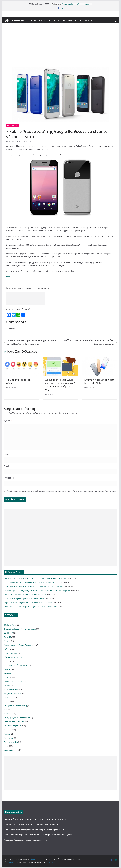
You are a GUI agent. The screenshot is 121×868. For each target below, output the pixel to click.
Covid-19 (7, 637)
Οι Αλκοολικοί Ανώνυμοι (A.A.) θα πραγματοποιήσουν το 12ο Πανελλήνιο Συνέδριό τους (31, 342)
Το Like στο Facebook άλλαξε (18, 381)
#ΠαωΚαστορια (70, 20)
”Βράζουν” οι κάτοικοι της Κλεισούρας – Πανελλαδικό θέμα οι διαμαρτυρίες (90, 342)
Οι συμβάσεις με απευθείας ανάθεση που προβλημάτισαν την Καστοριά (34, 586)
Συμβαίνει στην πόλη (13, 726)
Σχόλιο (8, 421)
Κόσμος (7, 702)
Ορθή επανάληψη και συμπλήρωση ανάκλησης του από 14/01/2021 (31, 582)
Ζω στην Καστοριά (11, 689)
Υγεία (6, 746)
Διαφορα (7, 673)
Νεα (5, 710)
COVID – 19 (8, 633)
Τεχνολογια (8, 738)
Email (7, 466)
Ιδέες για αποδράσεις (12, 693)
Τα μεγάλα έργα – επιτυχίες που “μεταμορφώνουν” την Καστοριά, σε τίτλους (35, 578)
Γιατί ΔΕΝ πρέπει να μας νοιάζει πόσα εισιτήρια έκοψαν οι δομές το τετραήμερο (37, 590)
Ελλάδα (7, 677)
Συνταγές (8, 730)
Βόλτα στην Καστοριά (13, 657)
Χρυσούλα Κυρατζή (25, 142)
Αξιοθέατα (85, 20)
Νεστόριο (8, 714)
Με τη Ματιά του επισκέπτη (15, 706)
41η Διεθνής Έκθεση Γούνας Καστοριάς (20, 629)
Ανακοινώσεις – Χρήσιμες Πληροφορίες (20, 645)
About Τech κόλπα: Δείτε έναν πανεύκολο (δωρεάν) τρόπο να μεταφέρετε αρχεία (60, 385)
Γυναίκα (7, 669)
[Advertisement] (60, 49)
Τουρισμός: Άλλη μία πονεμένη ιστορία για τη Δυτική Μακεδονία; (31, 607)
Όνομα (8, 454)
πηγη (8, 277)
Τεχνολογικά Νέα (13, 126)
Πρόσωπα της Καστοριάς (14, 722)
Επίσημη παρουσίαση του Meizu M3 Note (99, 381)
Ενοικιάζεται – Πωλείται (14, 681)
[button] (26, 20)
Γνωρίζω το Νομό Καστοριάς (15, 665)
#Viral (6, 621)
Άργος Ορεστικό (10, 653)
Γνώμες (7, 661)
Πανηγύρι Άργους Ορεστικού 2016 (18, 718)
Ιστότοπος (9, 478)
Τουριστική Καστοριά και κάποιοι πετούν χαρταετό (75, 5)
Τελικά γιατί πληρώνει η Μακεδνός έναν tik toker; (24, 599)
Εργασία (7, 685)
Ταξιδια (7, 734)
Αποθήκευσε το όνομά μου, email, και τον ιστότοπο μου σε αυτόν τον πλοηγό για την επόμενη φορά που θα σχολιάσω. (62, 491)
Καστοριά (8, 698)
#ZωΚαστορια (37, 20)
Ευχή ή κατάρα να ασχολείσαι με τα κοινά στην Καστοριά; (28, 603)
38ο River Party (10, 625)
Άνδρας (7, 649)
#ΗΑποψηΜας (18, 20)
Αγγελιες (53, 20)
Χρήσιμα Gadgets (11, 750)
